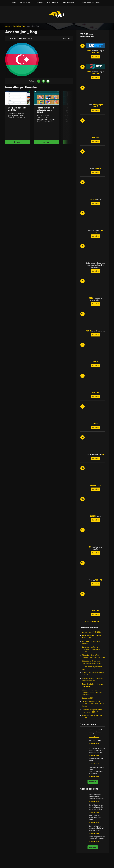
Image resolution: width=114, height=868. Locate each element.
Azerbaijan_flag (19, 26)
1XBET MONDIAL (53, 3)
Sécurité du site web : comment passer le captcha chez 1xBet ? (92, 692)
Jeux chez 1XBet (88, 698)
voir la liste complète (93, 622)
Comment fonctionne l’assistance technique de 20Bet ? (91, 649)
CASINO (40, 3)
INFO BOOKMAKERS (70, 3)
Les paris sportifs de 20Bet (92, 632)
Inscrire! (96, 57)
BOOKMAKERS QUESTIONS (91, 3)
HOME (14, 3)
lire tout (93, 782)
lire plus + (18, 142)
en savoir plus (94, 737)
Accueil (8, 26)
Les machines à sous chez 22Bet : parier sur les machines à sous (93, 704)
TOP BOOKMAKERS (26, 3)
